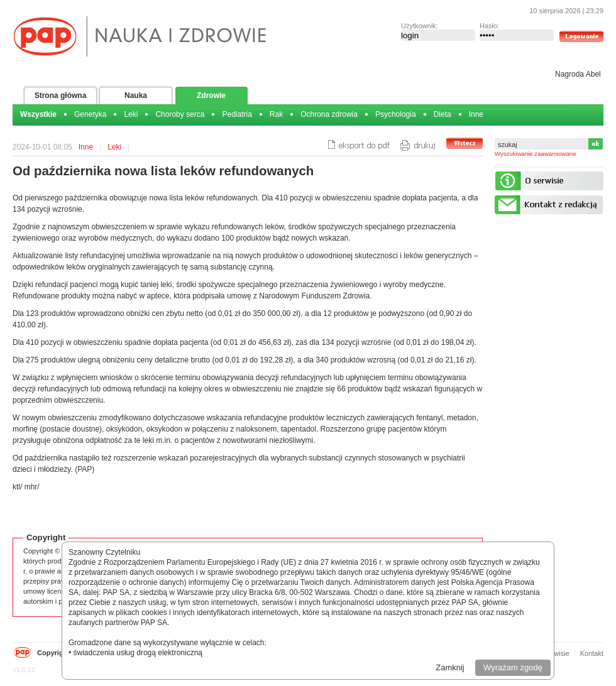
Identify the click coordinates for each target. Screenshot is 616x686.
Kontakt (592, 653)
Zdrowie (211, 95)
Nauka (136, 95)
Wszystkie (38, 114)
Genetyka (90, 114)
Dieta (443, 114)
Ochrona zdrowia (329, 114)
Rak (276, 114)
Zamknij (450, 667)
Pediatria (237, 114)
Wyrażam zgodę (513, 667)
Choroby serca (180, 114)
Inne (476, 114)
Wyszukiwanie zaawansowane (536, 154)
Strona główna (61, 95)
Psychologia (396, 114)
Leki (131, 114)
